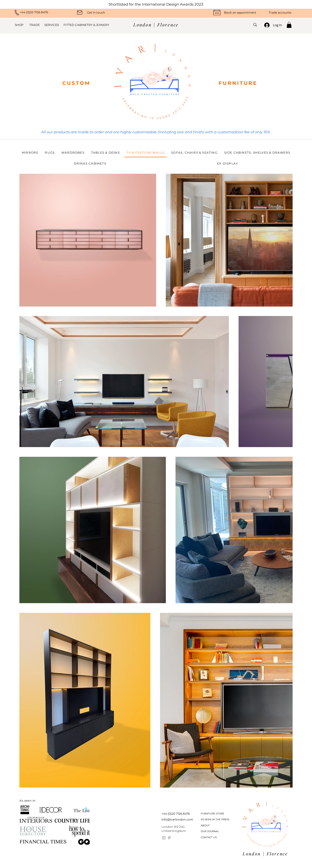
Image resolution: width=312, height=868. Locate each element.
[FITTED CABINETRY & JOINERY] (85, 25)
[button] (289, 25)
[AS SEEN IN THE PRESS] (215, 820)
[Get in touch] (96, 13)
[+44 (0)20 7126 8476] (43, 12)
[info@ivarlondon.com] (177, 820)
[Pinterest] (169, 838)
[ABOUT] (213, 826)
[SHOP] (20, 25)
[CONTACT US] (213, 837)
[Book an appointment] (240, 13)
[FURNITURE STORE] (213, 814)
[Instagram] (164, 838)
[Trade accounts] (276, 13)
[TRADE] (35, 25)
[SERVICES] (50, 25)
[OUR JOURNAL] (213, 831)
